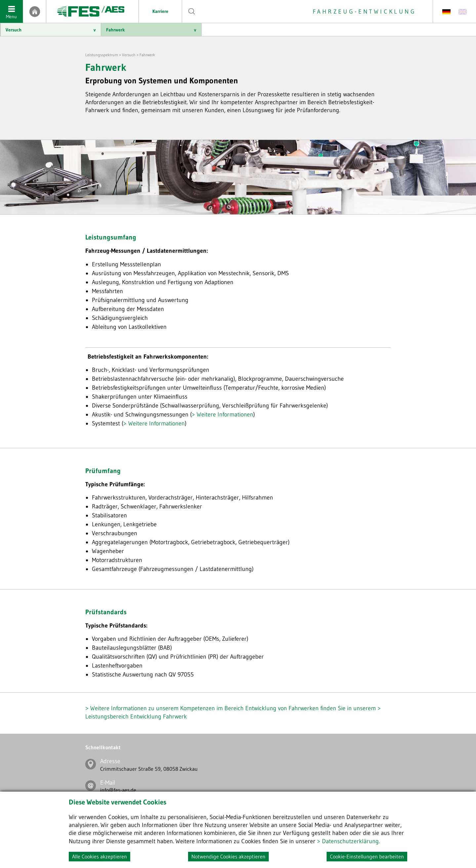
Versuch (51, 30)
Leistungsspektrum (102, 55)
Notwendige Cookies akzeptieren (228, 856)
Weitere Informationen (225, 414)
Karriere (160, 11)
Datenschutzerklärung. (351, 841)
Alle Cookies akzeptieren (99, 856)
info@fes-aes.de (118, 790)
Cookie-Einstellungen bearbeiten (367, 856)
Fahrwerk (151, 30)
